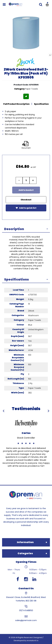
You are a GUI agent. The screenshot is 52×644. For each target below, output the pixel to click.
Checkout (26, 200)
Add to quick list (26, 208)
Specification (41, 104)
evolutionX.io (33, 640)
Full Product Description (16, 104)
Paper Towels (31, 89)
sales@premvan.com (26, 620)
